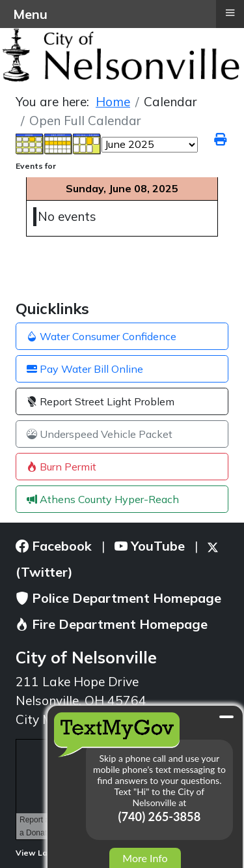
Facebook (54, 546)
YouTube (150, 546)
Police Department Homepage (118, 598)
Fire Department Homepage (112, 624)
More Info (145, 858)
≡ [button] (230, 12)
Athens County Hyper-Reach (103, 499)
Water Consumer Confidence (102, 336)
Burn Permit (61, 467)
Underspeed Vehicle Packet (100, 434)
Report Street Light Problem (101, 401)
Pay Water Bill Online (85, 369)
